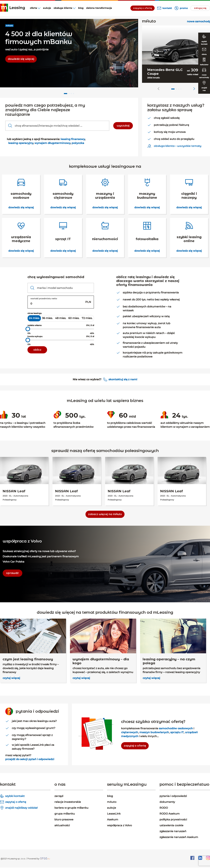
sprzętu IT (177, 732)
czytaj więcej (11, 678)
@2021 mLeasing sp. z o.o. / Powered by (20, 859)
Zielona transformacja (99, 8)
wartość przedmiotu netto (44, 299)
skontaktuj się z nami (123, 379)
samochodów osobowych (176, 728)
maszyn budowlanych (154, 732)
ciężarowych (130, 732)
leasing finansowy (73, 139)
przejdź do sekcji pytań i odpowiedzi (30, 759)
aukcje (47, 8)
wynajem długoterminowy (52, 143)
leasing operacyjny (21, 143)
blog (81, 8)
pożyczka (78, 143)
